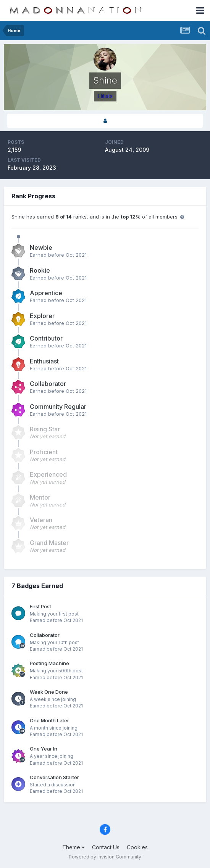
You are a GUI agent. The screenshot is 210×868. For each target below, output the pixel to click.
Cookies (137, 847)
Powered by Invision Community (105, 857)
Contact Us (106, 847)
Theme (73, 847)
